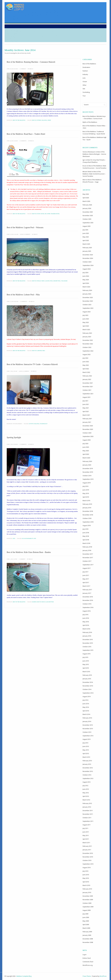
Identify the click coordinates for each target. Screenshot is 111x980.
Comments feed (88, 962)
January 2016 (87, 636)
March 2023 (86, 330)
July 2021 (85, 401)
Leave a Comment (25, 234)
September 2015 (88, 650)
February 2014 (87, 718)
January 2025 (87, 251)
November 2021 (88, 387)
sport (49, 120)
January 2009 (87, 935)
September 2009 (88, 907)
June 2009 (86, 917)
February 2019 (87, 504)
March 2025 (86, 244)
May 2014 (86, 707)
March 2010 (86, 885)
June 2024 (86, 276)
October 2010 (87, 860)
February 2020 (87, 461)
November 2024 (88, 258)
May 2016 (86, 622)
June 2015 (86, 661)
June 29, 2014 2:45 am (12, 69)
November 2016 (88, 600)
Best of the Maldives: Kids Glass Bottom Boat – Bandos (29, 552)
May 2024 (86, 280)
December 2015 (88, 639)
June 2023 (86, 319)
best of (34, 120)
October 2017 (87, 561)
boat (43, 602)
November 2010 (88, 857)
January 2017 (87, 593)
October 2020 (87, 433)
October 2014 (87, 689)
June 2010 (86, 875)
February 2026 (87, 205)
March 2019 (86, 501)
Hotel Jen (44, 214)
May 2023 (86, 322)
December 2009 (88, 896)
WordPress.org (88, 965)
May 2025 (86, 237)
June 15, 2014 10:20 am (12, 301)
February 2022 (87, 376)
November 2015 (88, 643)
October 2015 (87, 647)
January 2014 (87, 721)
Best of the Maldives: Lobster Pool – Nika (23, 295)
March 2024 (86, 287)
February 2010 (87, 889)
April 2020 (86, 454)
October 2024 (87, 262)
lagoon (47, 281)
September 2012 (88, 778)
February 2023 (87, 333)
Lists (84, 78)
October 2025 (87, 219)
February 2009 (87, 932)
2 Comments (23, 141)
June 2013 (86, 746)
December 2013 (88, 725)
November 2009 (88, 900)
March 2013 (86, 757)
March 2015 (86, 672)
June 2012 (86, 789)
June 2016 (86, 618)
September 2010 (88, 864)
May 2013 (86, 750)
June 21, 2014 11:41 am (12, 234)
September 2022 (88, 351)
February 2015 (87, 675)
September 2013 (88, 736)
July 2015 (85, 657)
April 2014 (86, 711)
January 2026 (87, 208)
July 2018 (85, 529)
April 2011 (86, 839)
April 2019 (86, 497)
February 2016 (87, 632)
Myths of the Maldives (90, 122)
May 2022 (86, 365)
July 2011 (85, 828)
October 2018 (87, 518)
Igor (84, 160)
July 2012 (85, 786)
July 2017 (85, 572)
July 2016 (85, 615)
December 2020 (88, 426)
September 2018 (88, 522)
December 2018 (88, 511)
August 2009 (87, 910)
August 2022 (87, 354)
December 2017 (88, 554)
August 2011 (87, 825)
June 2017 (86, 575)
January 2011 (87, 850)
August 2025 (87, 226)
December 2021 (88, 383)
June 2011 (86, 832)
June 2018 (86, 533)
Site (14, 538)
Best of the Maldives (19, 120)
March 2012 (86, 800)
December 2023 (88, 297)
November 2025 (88, 215)
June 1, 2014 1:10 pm (12, 559)
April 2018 (86, 540)
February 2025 (87, 248)
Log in (84, 955)
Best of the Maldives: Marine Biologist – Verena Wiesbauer (94, 154)
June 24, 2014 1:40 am (12, 141)
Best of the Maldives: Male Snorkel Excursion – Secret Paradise (94, 174)
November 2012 (88, 771)
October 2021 (87, 390)
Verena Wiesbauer (89, 152)
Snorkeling (86, 92)
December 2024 (88, 255)
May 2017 (86, 579)
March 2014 (86, 714)
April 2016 (86, 625)
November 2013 (88, 729)
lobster (39, 351)
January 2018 (87, 550)
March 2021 (86, 415)
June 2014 (86, 704)
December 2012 (88, 768)
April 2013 (86, 753)
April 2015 (86, 668)
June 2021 (86, 404)
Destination (86, 67)
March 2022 (86, 372)
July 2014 (85, 700)
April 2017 (86, 582)
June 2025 (86, 233)
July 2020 (85, 444)
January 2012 (87, 807)
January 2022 (87, 379)
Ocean (85, 82)
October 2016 (87, 604)
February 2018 (87, 547)
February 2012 (87, 803)
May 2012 (86, 793)
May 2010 (86, 878)
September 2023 (88, 308)
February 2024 (87, 290)
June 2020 (86, 447)
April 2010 (86, 882)
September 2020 (88, 436)
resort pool (57, 281)
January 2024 (87, 294)
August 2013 (87, 739)
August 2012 (87, 782)
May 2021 (86, 408)
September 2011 (88, 821)
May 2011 (86, 835)
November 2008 (88, 942)
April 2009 (86, 925)
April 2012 (86, 796)
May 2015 (86, 664)
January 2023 (87, 337)
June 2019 (86, 490)
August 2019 (87, 483)
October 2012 (87, 775)
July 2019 (85, 486)
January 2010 (87, 892)
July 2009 (85, 914)
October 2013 (87, 732)
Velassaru (64, 281)
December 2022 (88, 340)
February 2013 (87, 761)
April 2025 (86, 240)
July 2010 (85, 871)
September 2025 (88, 223)
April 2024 (86, 283)
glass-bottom (49, 602)
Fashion (85, 71)
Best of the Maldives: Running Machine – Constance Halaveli (31, 62)
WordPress (103, 976)
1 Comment (23, 69)
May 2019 (86, 493)
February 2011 (87, 846)
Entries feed (87, 958)
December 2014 (88, 682)
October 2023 (87, 305)
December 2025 (88, 212)
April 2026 (86, 198)
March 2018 (86, 543)
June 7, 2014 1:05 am (12, 371)
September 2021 (88, 394)
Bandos (34, 602)
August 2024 (87, 269)
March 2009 (86, 928)
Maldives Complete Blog (24, 976)
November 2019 (88, 472)
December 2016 (88, 597)
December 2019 (88, 468)
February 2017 (87, 590)
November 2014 (88, 686)
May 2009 (86, 921)
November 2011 (88, 814)
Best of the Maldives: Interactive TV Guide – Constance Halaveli (32, 364)
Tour (84, 96)
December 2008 (88, 939)
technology (44, 424)
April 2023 (86, 326)
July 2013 (85, 743)
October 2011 (87, 818)
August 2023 (87, 312)
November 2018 (88, 515)
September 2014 (88, 693)
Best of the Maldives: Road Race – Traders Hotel (26, 134)
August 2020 (87, 440)
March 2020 (86, 458)
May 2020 (86, 451)
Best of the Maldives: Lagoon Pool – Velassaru (25, 227)
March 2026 (86, 201)
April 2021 (86, 411)
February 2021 (87, 419)
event (39, 214)
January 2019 (87, 508)
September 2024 (88, 265)
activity (31, 424)
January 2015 (87, 679)
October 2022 (87, 347)
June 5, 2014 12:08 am (12, 444)
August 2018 (87, 525)
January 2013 (87, 764)
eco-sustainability (28, 538)
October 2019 (87, 476)
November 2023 (88, 301)
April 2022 (86, 369)
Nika (44, 351)
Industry (85, 74)
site (35, 538)
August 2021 (87, 397)
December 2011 (88, 810)
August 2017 (87, 568)
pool (51, 281)
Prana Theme (87, 976)
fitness (39, 120)
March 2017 (86, 586)
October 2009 (87, 903)
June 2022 (86, 362)
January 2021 (87, 422)
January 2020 (87, 465)
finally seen (41, 281)
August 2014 (87, 696)
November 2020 (88, 429)
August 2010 (87, 868)
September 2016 (88, 607)
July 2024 (85, 273)
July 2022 (85, 358)
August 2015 (87, 654)
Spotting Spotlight (14, 437)
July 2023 (85, 315)
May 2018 (86, 536)
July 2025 (85, 230)
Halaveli (44, 120)
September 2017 (88, 565)
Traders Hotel (55, 214)
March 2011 (86, 843)
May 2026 (86, 194)
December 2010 (88, 853)
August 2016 (87, 611)
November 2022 (88, 344)
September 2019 (88, 479)
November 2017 (88, 558)
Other (84, 85)
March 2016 (86, 629)
